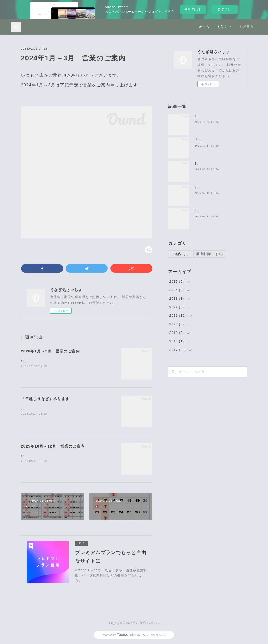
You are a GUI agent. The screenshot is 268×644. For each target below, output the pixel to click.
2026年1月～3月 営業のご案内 (51, 351)
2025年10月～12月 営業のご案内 (53, 446)
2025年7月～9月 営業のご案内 (220, 187)
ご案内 (180, 254)
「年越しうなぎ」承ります (45, 399)
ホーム (204, 27)
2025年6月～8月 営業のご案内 (220, 211)
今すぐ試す (193, 9)
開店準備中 (210, 254)
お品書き (246, 27)
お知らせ (225, 27)
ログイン (224, 9)
